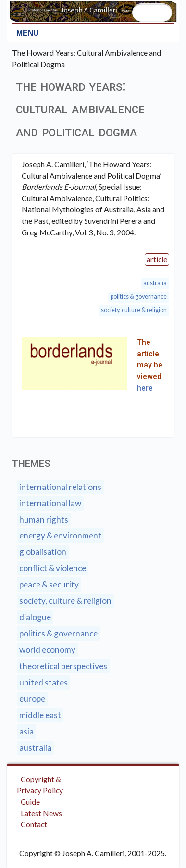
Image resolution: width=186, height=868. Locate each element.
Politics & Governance (139, 297)
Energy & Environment (60, 535)
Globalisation (43, 552)
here (145, 388)
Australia (155, 283)
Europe (32, 699)
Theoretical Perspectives (63, 666)
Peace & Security (49, 584)
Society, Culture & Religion (134, 310)
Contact (34, 824)
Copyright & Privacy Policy (40, 785)
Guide (30, 801)
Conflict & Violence (53, 568)
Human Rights (44, 520)
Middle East (40, 715)
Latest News (41, 813)
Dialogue (35, 617)
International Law (50, 503)
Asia (26, 731)
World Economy (47, 650)
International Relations (60, 487)
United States (43, 682)
